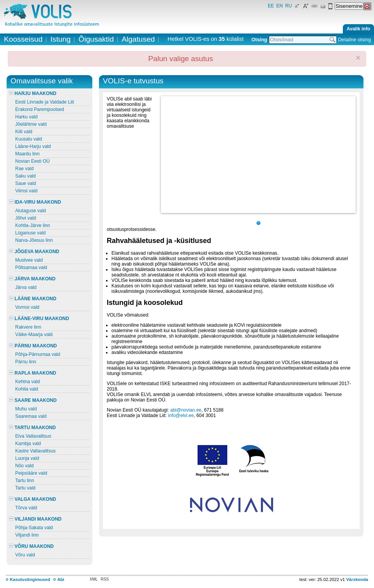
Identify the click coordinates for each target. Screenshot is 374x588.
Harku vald (26, 117)
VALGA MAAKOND (33, 499)
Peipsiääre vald (31, 473)
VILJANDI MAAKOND (35, 519)
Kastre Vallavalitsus (35, 451)
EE (271, 6)
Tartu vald (25, 488)
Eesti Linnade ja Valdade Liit (45, 102)
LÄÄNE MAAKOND (33, 299)
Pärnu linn (26, 362)
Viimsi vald (26, 191)
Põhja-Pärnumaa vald (38, 354)
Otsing (259, 40)
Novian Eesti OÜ (33, 161)
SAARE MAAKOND (33, 400)
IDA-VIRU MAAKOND (35, 202)
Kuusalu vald (29, 139)
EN (280, 6)
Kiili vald (24, 132)
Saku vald (26, 176)
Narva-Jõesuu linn (34, 240)
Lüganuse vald (30, 233)
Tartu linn (25, 481)
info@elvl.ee (181, 415)
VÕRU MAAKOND (31, 546)
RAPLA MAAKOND (33, 373)
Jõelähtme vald (31, 124)
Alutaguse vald (31, 211)
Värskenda (357, 579)
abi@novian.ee (186, 410)
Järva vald (26, 287)
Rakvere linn (28, 327)
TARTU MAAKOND (32, 428)
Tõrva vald (26, 508)
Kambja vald (28, 444)
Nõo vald (24, 466)
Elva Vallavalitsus (33, 436)
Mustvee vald (29, 260)
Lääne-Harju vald (33, 146)
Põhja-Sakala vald (34, 528)
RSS (105, 579)
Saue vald (26, 183)
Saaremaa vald (31, 416)
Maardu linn (27, 154)
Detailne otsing (355, 40)
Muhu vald (26, 409)
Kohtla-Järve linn (33, 225)
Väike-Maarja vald (34, 334)
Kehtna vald (27, 382)
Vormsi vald (27, 307)
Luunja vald (27, 458)
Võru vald (25, 555)
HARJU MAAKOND (33, 93)
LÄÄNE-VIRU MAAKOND (39, 319)
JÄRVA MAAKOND (32, 279)
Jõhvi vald (26, 218)
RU (288, 6)
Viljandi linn (27, 535)
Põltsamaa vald (31, 268)
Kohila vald (27, 389)
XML (94, 579)
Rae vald (24, 169)
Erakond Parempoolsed (40, 109)
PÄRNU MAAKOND (33, 346)
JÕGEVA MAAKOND (34, 252)
